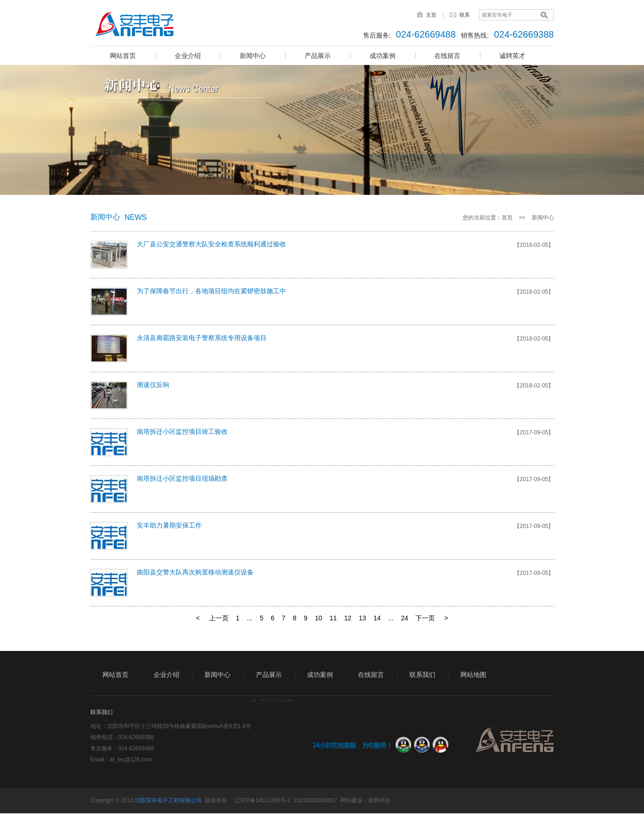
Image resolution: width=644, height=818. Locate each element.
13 (363, 618)
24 (405, 618)
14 (377, 618)
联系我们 (422, 675)
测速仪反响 (153, 385)
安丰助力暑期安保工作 (169, 525)
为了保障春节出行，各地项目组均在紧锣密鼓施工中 (211, 291)
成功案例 (383, 56)
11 (333, 618)
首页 (507, 218)
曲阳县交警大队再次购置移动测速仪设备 (195, 572)
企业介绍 (188, 56)
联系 (465, 15)
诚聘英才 (512, 56)
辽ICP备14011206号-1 (263, 800)
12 (348, 618)
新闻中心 (253, 56)
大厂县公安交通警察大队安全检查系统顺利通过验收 (211, 244)
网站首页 (123, 56)
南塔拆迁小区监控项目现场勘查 (182, 478)
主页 (431, 15)
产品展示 (318, 56)
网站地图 (473, 675)
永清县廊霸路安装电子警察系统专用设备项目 (202, 338)
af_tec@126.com (131, 760)
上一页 (219, 618)
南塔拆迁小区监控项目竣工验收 (182, 432)
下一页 (425, 618)
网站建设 (351, 800)
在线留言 (447, 56)
